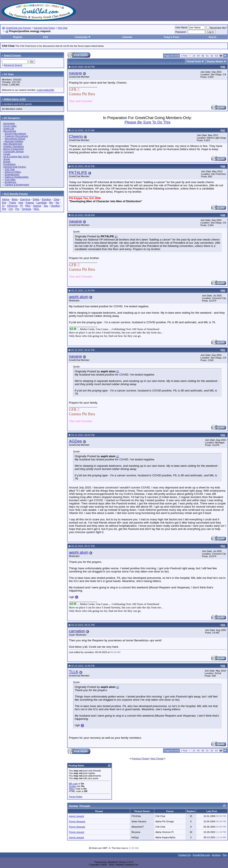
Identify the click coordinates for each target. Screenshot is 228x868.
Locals (7, 154)
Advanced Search (13, 65)
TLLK (74, 672)
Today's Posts (171, 37)
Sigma (37, 206)
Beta (15, 199)
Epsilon (46, 199)
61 (207, 56)
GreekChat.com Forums (18, 28)
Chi (11, 209)
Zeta (56, 199)
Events (7, 162)
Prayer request (77, 832)
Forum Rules (76, 797)
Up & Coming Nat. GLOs (16, 157)
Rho (28, 206)
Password (181, 32)
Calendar (127, 37)
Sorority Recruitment (15, 134)
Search (213, 37)
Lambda (41, 203)
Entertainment (12, 174)
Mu (51, 203)
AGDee (75, 441)
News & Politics (13, 172)
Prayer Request (77, 821)
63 (217, 56)
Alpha (6, 199)
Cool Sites (10, 179)
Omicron (12, 206)
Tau (46, 206)
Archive (216, 855)
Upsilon (55, 206)
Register (18, 37)
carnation (77, 631)
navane (75, 73)
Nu (57, 203)
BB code (73, 784)
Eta (4, 203)
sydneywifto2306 (46, 90)
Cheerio (76, 136)
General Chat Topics (44, 28)
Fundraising (9, 164)
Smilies (73, 786)
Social (7, 159)
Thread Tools (194, 61)
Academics (10, 182)
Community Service (14, 151)
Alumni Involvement (13, 149)
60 (203, 56)
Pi (21, 206)
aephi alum (79, 297)
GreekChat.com (201, 855)
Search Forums (12, 55)
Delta (36, 199)
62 (212, 56)
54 (198, 56)
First (184, 56)
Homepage (9, 123)
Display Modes (215, 61)
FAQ (46, 37)
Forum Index (10, 126)
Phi (4, 209)
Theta (12, 203)
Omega (26, 209)
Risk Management (13, 144)
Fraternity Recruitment (16, 136)
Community (83, 37)
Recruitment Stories (15, 139)
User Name (181, 27)
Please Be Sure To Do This (147, 122)
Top (225, 855)
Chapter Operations (14, 146)
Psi (17, 209)
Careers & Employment (17, 185)
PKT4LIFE (78, 173)
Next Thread (157, 758)
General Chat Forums (15, 167)
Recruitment (10, 131)
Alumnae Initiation (14, 141)
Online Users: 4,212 (15, 99)
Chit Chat (63, 28)
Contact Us (184, 855)
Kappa (30, 203)
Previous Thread (140, 758)
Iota (21, 203)
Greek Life (9, 128)
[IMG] (72, 789)
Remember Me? (217, 28)
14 (194, 56)
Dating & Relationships (16, 177)
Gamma (25, 199)
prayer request (76, 816)
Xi (3, 206)
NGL (36, 209)
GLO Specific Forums (16, 194)
